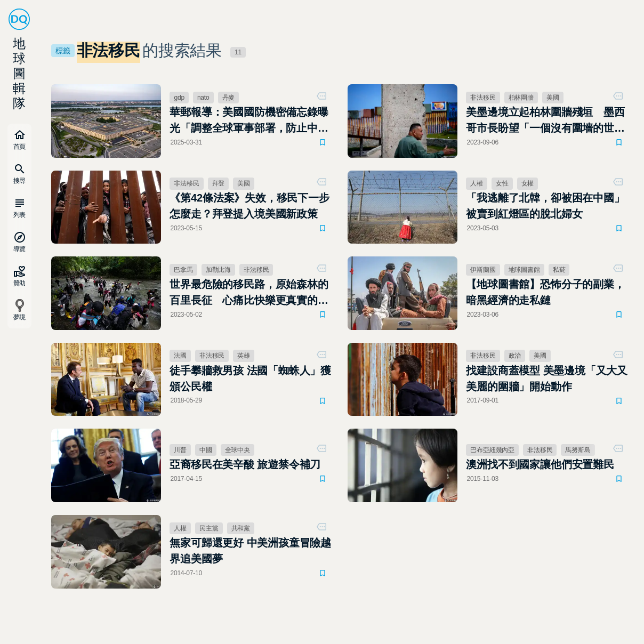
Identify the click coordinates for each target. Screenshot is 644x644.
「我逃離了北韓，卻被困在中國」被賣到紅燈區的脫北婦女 (545, 206)
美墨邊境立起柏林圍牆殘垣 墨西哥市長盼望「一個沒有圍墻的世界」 (545, 121)
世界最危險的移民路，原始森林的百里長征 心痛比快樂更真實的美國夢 (249, 293)
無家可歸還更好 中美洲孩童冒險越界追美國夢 (250, 551)
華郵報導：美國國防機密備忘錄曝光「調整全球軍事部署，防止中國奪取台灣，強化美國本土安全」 (249, 121)
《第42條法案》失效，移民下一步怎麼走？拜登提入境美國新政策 (249, 206)
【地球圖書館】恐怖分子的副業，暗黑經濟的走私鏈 (545, 292)
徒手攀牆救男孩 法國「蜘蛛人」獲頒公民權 (250, 379)
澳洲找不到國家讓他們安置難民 (540, 464)
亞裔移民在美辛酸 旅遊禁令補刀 (245, 464)
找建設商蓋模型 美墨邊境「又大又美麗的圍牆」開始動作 (547, 379)
